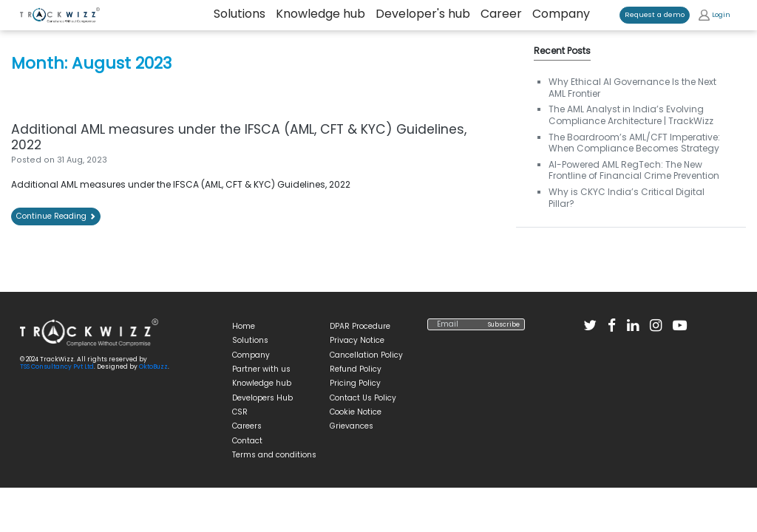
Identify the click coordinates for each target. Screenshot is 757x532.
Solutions (250, 340)
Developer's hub (423, 14)
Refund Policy (356, 369)
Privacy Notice (357, 340)
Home (244, 326)
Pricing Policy (355, 383)
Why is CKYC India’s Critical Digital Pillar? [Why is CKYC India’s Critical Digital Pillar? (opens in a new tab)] (627, 198)
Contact (247, 441)
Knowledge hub (320, 14)
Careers (247, 426)
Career (501, 14)
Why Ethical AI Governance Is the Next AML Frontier (632, 88)
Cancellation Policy (366, 355)
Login (714, 15)
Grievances (352, 426)
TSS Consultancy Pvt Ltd (57, 366)
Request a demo (655, 14)
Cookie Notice (356, 412)
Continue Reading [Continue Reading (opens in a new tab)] (56, 216)
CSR (240, 412)
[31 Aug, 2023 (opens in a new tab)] (82, 160)
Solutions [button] (240, 14)
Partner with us (261, 369)
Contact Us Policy (363, 398)
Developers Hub (262, 398)
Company (561, 14)
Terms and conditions (274, 455)
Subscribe (504, 324)
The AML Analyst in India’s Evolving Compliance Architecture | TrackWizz (631, 115)
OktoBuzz (153, 366)
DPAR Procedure (360, 326)
